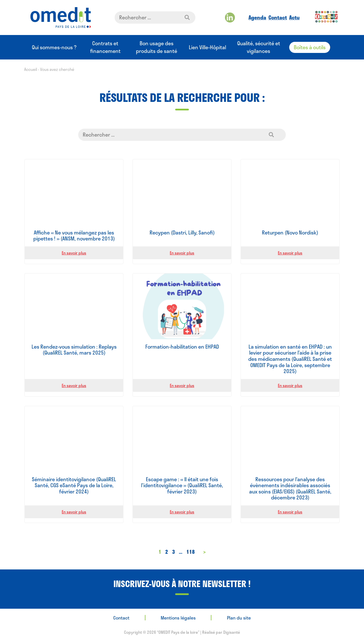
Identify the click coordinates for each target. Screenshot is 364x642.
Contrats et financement (105, 47)
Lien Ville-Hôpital (207, 47)
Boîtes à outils (310, 47)
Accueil (31, 69)
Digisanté (232, 632)
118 (191, 552)
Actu (294, 17)
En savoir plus (74, 253)
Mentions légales (178, 618)
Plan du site (239, 618)
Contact (278, 17)
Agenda (257, 17)
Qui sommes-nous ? (54, 47)
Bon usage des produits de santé (157, 47)
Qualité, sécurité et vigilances (259, 47)
